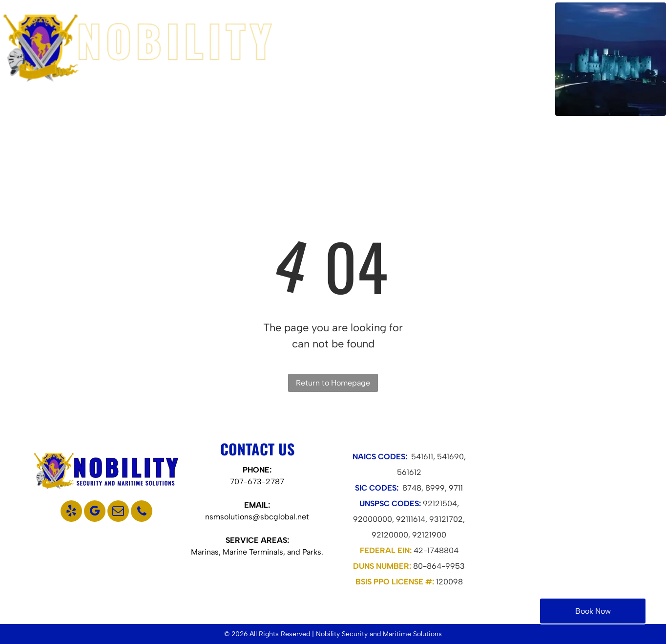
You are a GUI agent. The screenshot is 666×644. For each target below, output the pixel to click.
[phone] (142, 512)
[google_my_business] (95, 512)
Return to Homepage (333, 383)
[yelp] (71, 512)
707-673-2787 (257, 482)
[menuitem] (340, 59)
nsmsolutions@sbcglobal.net (257, 517)
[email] (118, 512)
